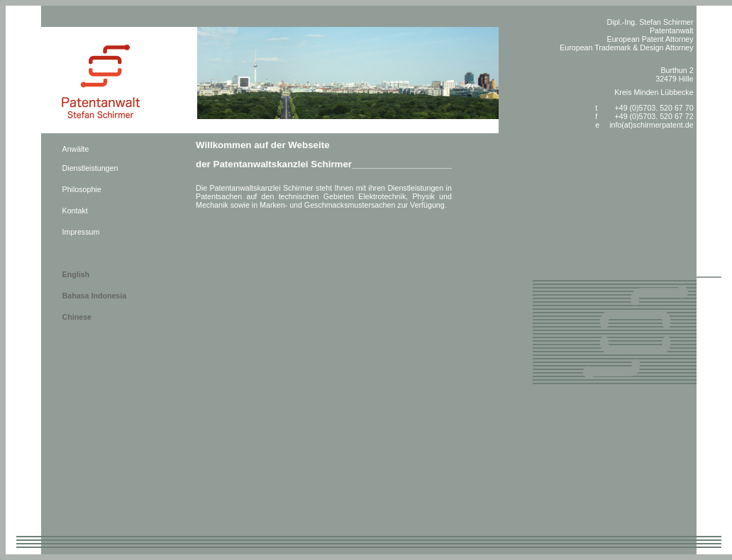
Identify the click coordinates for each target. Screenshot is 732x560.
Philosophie (82, 189)
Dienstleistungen (90, 168)
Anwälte (76, 149)
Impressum (81, 232)
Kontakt (75, 211)
